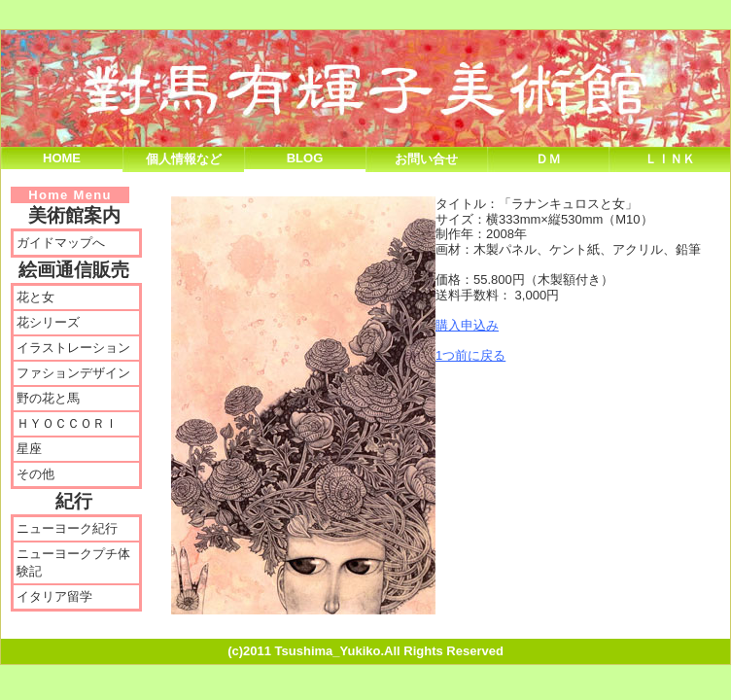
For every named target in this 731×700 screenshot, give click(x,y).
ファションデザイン (73, 373)
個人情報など (184, 159)
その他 (35, 474)
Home (62, 158)
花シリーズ (48, 322)
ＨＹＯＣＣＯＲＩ (67, 423)
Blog (305, 158)
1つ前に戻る (470, 355)
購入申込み (467, 325)
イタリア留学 (54, 596)
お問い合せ (426, 159)
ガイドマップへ (61, 243)
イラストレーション (73, 348)
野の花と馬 (48, 398)
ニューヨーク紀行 (67, 528)
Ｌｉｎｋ (670, 159)
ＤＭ (548, 159)
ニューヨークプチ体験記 (73, 562)
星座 (29, 449)
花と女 (35, 297)
